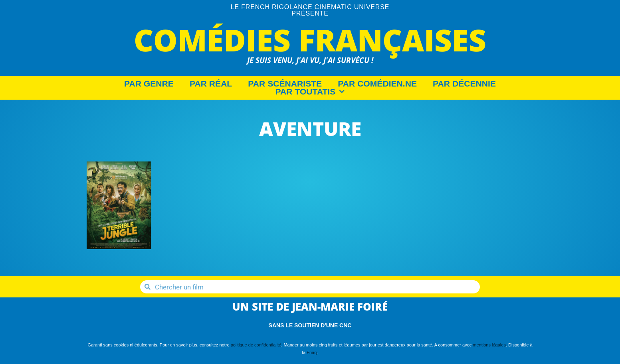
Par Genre (149, 84)
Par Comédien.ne (377, 84)
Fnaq (312, 352)
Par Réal (211, 84)
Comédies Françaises (310, 40)
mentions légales (489, 345)
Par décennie (464, 84)
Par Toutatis (310, 92)
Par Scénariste (285, 84)
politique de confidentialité (256, 345)
